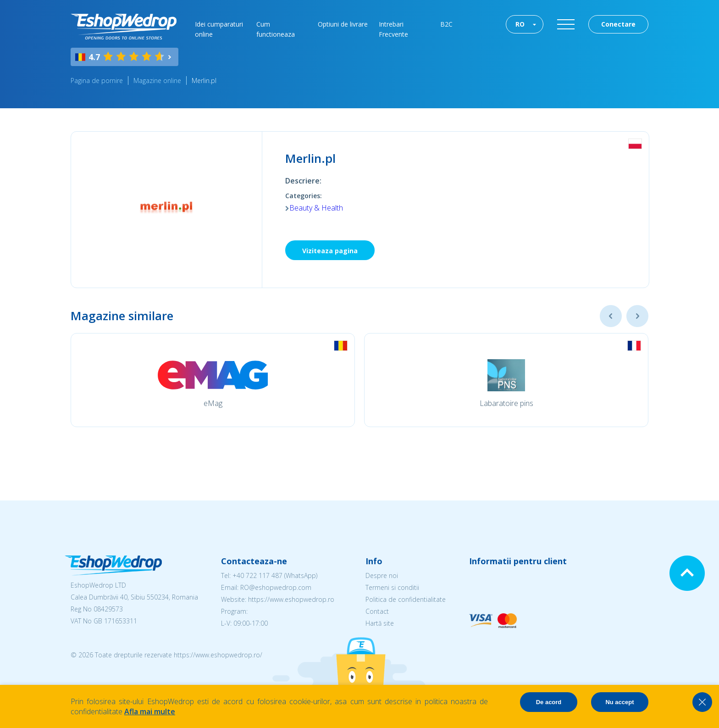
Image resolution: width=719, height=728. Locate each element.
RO (520, 24)
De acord (549, 702)
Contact (377, 611)
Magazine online (157, 81)
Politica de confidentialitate (406, 599)
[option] (213, 380)
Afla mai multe (150, 711)
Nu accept (619, 702)
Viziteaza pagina (330, 251)
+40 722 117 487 (257, 575)
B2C (446, 24)
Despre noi (382, 575)
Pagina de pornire (97, 81)
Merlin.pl (204, 81)
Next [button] (637, 316)
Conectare (618, 24)
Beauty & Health (316, 208)
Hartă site (380, 623)
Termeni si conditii (392, 587)
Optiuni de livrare (343, 24)
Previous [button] (611, 316)
